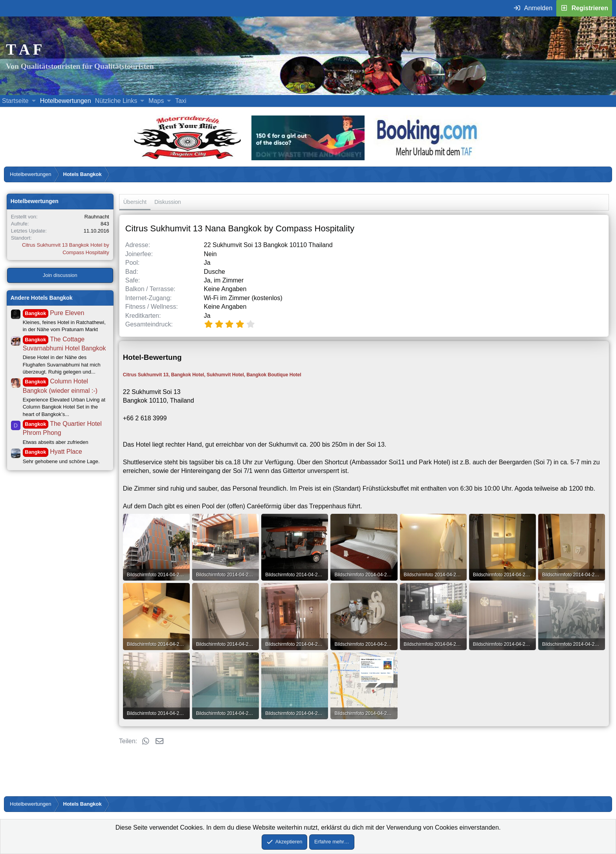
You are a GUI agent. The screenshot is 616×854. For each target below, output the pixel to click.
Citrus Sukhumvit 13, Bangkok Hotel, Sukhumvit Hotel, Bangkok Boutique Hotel (212, 375)
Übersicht (135, 202)
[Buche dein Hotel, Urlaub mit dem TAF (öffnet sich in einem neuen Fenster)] (427, 158)
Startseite (15, 101)
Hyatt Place (52, 452)
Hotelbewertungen (66, 101)
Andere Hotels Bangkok (42, 298)
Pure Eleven (54, 313)
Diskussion (168, 202)
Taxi (181, 101)
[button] (34, 101)
